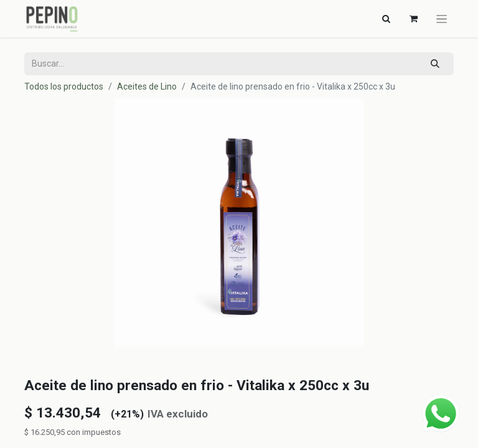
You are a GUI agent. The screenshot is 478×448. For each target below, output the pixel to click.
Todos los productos (64, 86)
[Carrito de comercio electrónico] (413, 19)
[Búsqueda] (435, 64)
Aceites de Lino (147, 86)
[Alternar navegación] (386, 19)
